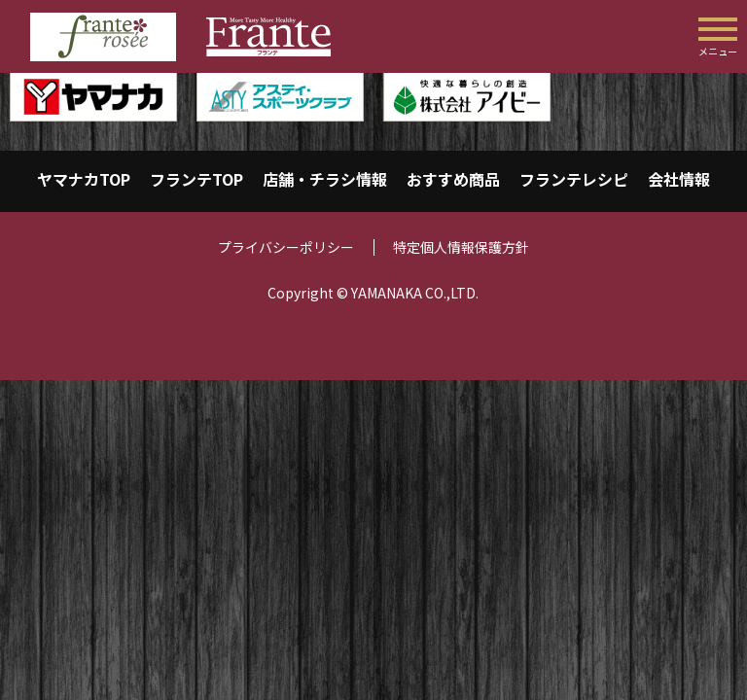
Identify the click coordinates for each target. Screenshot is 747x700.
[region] (373, 97)
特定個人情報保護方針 (461, 247)
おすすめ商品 (453, 179)
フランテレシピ (574, 179)
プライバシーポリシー (286, 247)
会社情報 (679, 179)
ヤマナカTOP (84, 179)
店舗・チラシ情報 (325, 179)
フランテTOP (196, 179)
